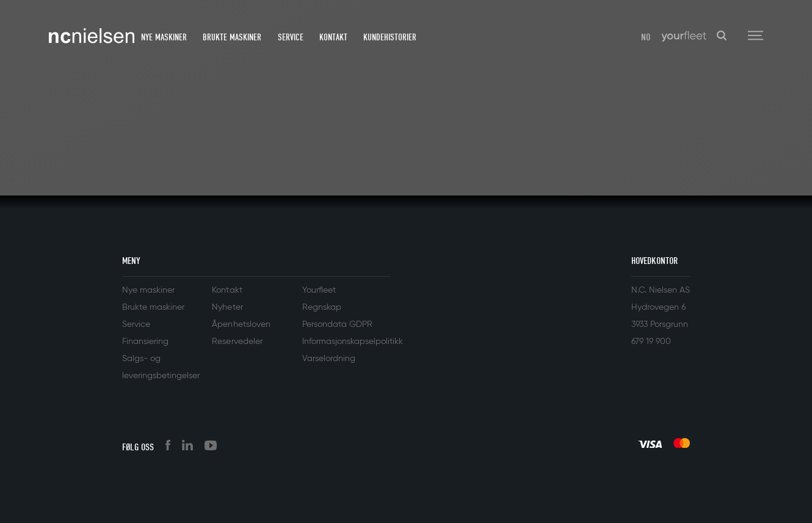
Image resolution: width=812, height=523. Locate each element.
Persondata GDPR (337, 324)
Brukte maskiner (232, 37)
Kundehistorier (390, 37)
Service (291, 37)
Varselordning (329, 359)
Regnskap (322, 307)
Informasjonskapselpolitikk (353, 342)
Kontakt (333, 37)
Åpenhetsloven (241, 324)
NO (646, 37)
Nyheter (227, 307)
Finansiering (145, 342)
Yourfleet (319, 290)
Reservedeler (237, 342)
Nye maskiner (164, 37)
